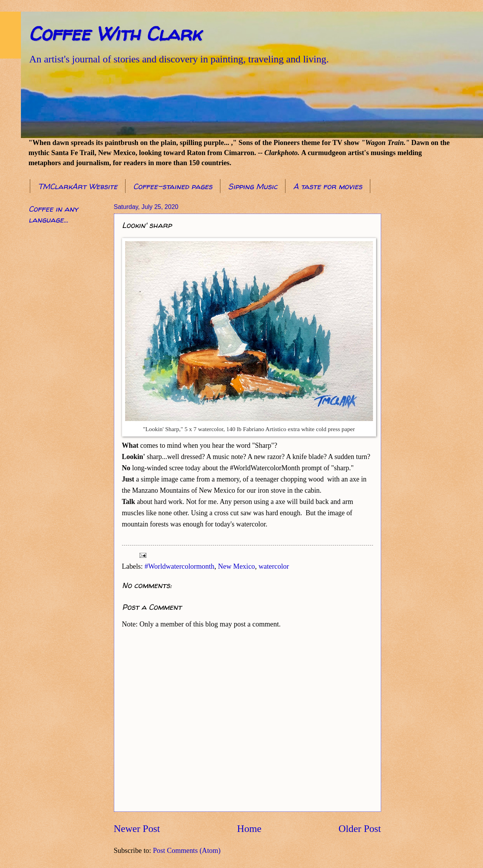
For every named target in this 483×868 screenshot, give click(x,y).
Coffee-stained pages (173, 186)
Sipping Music (253, 186)
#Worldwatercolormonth (179, 566)
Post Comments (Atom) (187, 851)
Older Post (360, 829)
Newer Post (137, 829)
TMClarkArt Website (78, 186)
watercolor (274, 566)
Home (249, 829)
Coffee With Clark (115, 34)
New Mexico (237, 566)
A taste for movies (328, 186)
